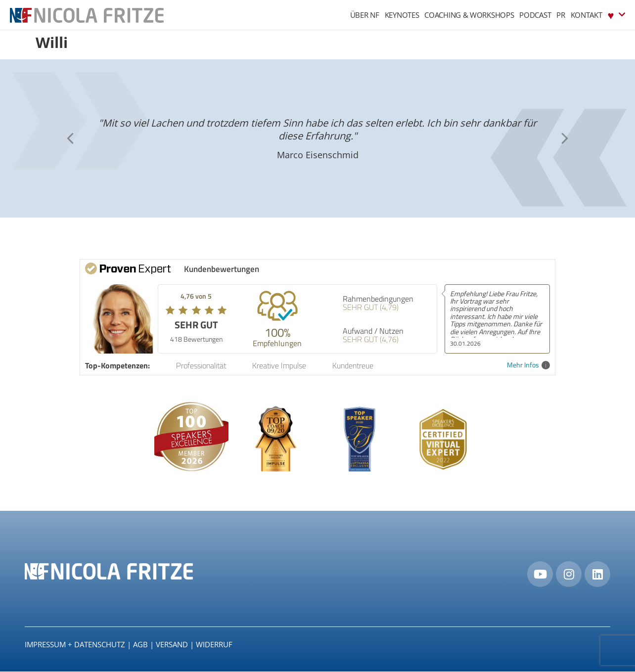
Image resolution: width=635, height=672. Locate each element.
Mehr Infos (528, 365)
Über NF (365, 15)
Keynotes (402, 15)
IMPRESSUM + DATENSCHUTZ (75, 645)
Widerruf (214, 645)
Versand (172, 645)
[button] (70, 138)
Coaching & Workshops (469, 15)
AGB (140, 645)
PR (561, 15)
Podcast (535, 15)
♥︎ (616, 15)
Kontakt (587, 15)
